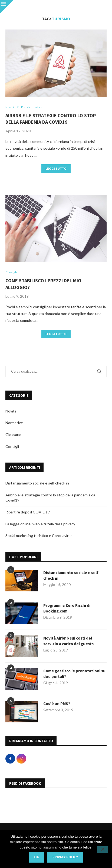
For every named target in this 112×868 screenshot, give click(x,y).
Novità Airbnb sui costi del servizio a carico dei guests (68, 641)
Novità (11, 411)
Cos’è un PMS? (57, 704)
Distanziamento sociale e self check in (37, 483)
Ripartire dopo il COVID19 (28, 512)
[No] (103, 850)
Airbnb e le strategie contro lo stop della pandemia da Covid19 (51, 119)
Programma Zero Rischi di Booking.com (67, 608)
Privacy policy (65, 857)
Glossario (13, 435)
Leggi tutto (56, 168)
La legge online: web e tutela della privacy (40, 524)
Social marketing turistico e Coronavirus (39, 535)
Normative (14, 423)
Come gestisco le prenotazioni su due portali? (74, 674)
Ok (37, 857)
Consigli (12, 446)
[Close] (7, 7)
